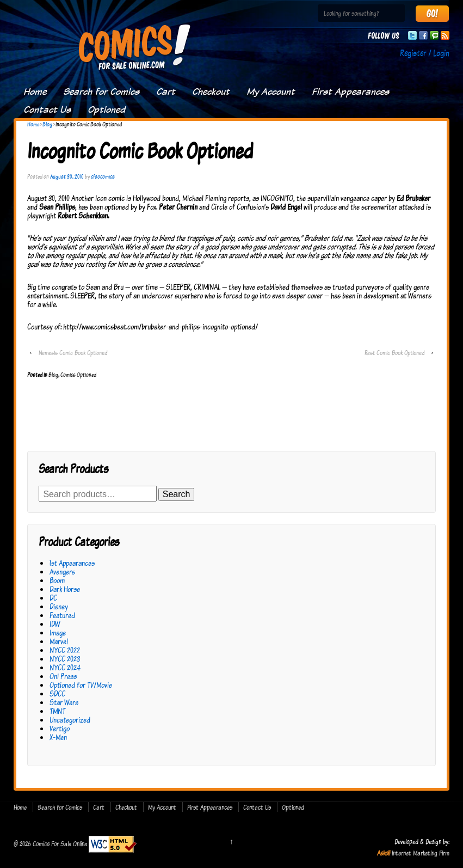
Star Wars (64, 702)
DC (53, 598)
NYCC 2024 (65, 667)
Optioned (106, 109)
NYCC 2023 (65, 659)
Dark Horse (65, 589)
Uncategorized (70, 720)
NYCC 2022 (65, 650)
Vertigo (60, 728)
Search (177, 494)
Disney (59, 606)
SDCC (57, 693)
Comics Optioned (78, 375)
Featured (62, 615)
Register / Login (425, 53)
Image (58, 632)
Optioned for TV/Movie (81, 685)
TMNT (57, 711)
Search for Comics (101, 91)
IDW (55, 624)
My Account (271, 91)
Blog (47, 124)
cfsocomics (103, 176)
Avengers (62, 571)
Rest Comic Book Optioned (394, 353)
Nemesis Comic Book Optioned (73, 353)
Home (35, 91)
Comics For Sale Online (60, 843)
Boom (57, 580)
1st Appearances (72, 563)
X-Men (58, 737)
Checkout (211, 91)
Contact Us (47, 109)
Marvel (59, 641)
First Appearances (350, 91)
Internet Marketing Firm (421, 853)
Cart (166, 91)
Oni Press (63, 676)
